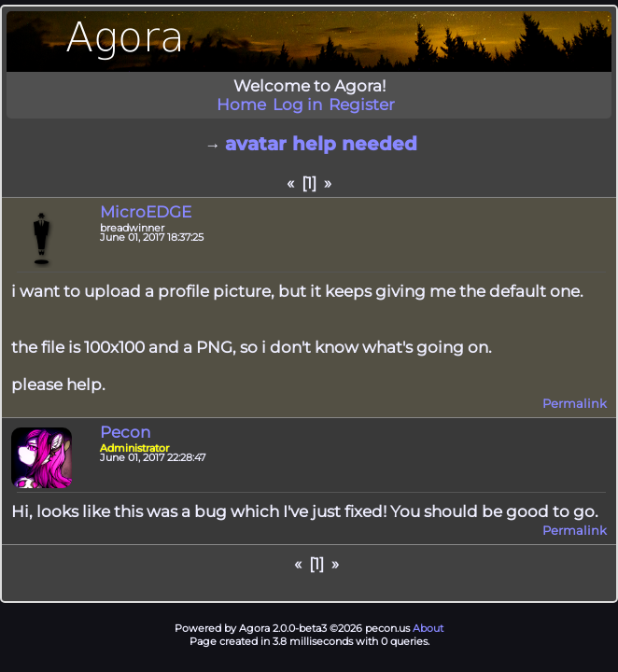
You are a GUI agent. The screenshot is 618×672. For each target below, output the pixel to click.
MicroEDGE (146, 212)
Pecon (125, 432)
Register (362, 105)
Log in (297, 105)
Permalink (575, 403)
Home (241, 105)
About (428, 628)
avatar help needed (321, 144)
